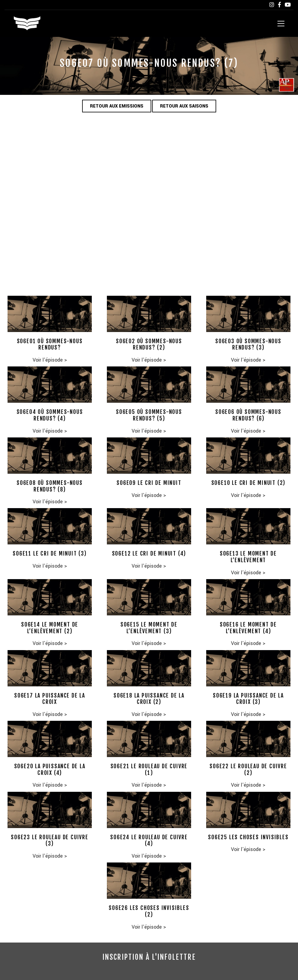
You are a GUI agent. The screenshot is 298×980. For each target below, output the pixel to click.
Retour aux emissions (117, 106)
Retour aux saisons (184, 106)
